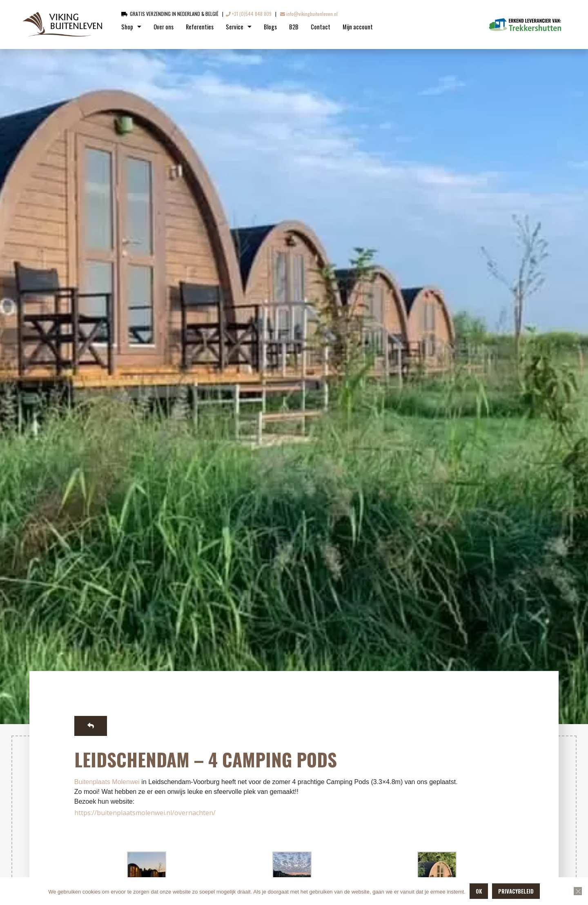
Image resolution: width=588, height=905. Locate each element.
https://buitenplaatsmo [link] (110, 813)
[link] (107, 782)
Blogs (270, 27)
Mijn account (358, 27)
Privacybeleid (516, 891)
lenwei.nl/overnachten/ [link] (180, 813)
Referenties (200, 27)
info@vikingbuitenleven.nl (309, 14)
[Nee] (578, 891)
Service (235, 27)
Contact (321, 27)
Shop (127, 27)
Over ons (164, 27)
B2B (294, 27)
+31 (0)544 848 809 (249, 14)
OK (479, 891)
